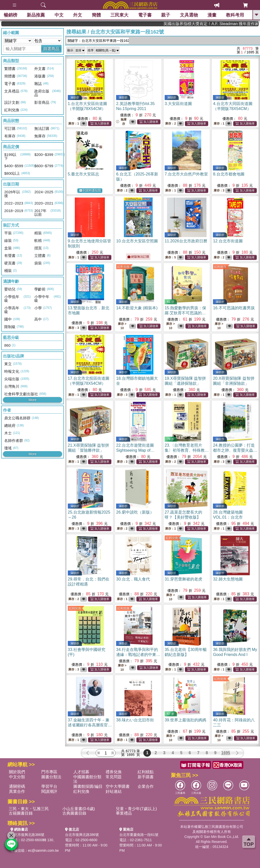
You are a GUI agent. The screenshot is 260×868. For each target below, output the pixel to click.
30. (133, 579)
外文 (78, 15)
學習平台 (49, 786)
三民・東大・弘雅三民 (29, 809)
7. (186, 174)
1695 (226, 753)
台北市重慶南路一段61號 (139, 835)
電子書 (145, 15)
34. (138, 655)
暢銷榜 (11, 15)
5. (83, 174)
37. (90, 725)
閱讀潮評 (49, 791)
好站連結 (114, 791)
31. (183, 579)
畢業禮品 (124, 813)
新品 (36, 15)
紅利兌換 (123, 267)
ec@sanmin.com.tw (43, 850)
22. (135, 450)
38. (135, 720)
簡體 (96, 15)
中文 (59, 15)
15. (185, 313)
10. (137, 241)
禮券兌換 (114, 772)
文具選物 (189, 15)
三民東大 (119, 15)
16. (234, 308)
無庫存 (121, 122)
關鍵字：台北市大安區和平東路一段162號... (98, 41)
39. (185, 720)
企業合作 (146, 786)
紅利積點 (146, 772)
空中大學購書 (118, 786)
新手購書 (146, 777)
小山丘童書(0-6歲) (79, 809)
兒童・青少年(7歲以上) (136, 809)
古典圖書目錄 (74, 813)
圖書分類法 (51, 777)
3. (178, 104)
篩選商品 (51, 49)
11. (186, 241)
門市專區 (49, 772)
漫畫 (212, 15)
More (33, 400)
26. (135, 512)
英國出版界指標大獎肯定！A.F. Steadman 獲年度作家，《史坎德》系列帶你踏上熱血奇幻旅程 (231, 24)
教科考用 (235, 15)
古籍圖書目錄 (21, 813)
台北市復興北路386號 (27, 835)
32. (228, 579)
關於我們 (17, 772)
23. (187, 450)
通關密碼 (17, 786)
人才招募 (81, 772)
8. (229, 174)
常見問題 (114, 777)
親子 (166, 15)
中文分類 (17, 777)
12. (228, 241)
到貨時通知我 (90, 191)
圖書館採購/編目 (88, 786)
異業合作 (17, 791)
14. (137, 308)
